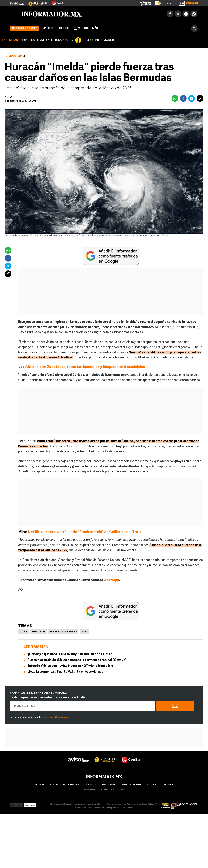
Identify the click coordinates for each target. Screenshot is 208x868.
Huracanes (38, 632)
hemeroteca (91, 790)
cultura (151, 785)
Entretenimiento (131, 785)
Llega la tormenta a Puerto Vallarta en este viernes (65, 672)
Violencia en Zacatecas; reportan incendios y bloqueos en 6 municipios (86, 367)
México (64, 28)
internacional (72, 785)
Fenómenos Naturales (63, 632)
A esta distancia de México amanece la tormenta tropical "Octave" (77, 660)
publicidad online (114, 790)
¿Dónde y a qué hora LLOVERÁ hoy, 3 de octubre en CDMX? (70, 654)
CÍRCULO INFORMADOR (98, 40)
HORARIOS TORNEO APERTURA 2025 (44, 40)
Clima (23, 632)
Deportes (91, 785)
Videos (81, 28)
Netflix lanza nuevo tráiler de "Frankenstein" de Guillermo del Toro (84, 532)
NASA (84, 632)
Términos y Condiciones (55, 717)
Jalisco (49, 28)
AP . (11, 97)
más (98, 28)
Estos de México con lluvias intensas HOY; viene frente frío (70, 666)
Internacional (14, 56)
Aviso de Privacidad (84, 808)
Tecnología (108, 785)
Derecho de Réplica (102, 808)
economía (167, 785)
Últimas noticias (25, 28)
